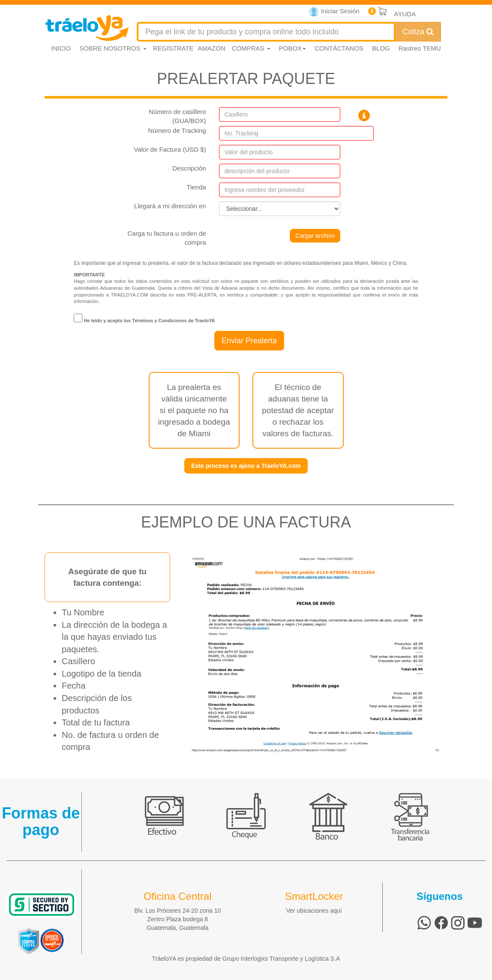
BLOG (381, 48)
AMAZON (212, 48)
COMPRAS (251, 48)
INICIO (61, 48)
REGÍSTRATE (173, 48)
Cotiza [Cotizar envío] (418, 32)
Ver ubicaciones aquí (314, 911)
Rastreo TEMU (420, 48)
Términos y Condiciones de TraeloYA (173, 321)
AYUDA (405, 14)
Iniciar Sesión (334, 12)
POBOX (292, 48)
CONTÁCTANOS (339, 48)
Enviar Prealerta (249, 341)
